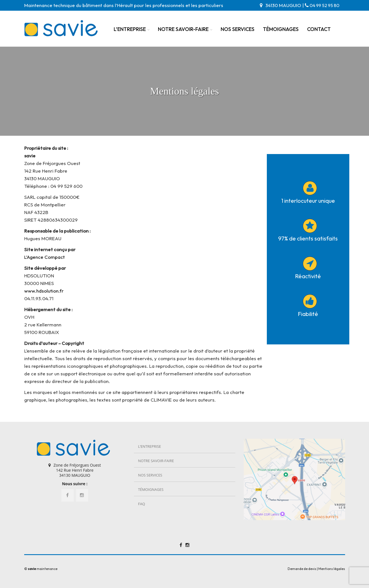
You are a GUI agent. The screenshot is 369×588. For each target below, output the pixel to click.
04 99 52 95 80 (325, 5)
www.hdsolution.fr (44, 291)
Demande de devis (302, 569)
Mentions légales (332, 569)
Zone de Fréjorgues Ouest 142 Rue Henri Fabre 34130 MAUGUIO (77, 470)
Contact (319, 29)
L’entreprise (130, 29)
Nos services (238, 29)
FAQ (142, 504)
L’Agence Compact (44, 257)
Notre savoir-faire (183, 29)
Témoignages (281, 29)
